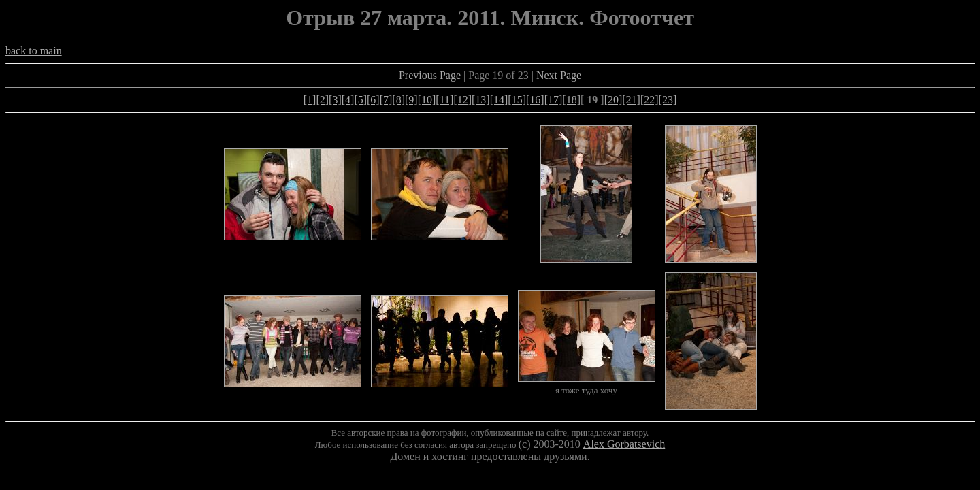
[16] (535, 100)
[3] (335, 100)
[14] (499, 100)
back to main (34, 51)
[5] (360, 100)
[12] (462, 100)
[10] (427, 100)
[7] (386, 100)
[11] (444, 100)
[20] (614, 100)
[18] (571, 100)
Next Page (559, 75)
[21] (631, 100)
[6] (373, 100)
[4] (348, 100)
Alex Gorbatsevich (624, 444)
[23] (668, 100)
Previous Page (430, 75)
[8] (398, 100)
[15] (517, 100)
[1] (310, 100)
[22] (650, 100)
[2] (322, 100)
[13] (481, 100)
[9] (411, 100)
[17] (554, 100)
